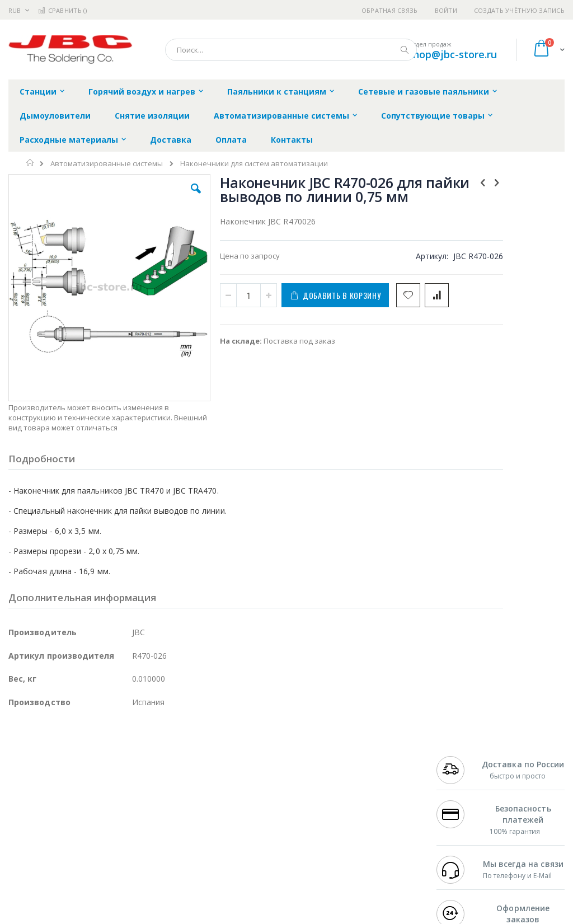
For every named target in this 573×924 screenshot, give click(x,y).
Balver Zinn (28, 805)
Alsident (161, 761)
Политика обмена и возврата (252, 783)
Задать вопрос (226, 838)
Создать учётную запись (519, 10)
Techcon (104, 848)
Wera (95, 870)
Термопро (133, 772)
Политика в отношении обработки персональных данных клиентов (262, 810)
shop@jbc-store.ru (452, 54)
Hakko (19, 761)
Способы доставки (376, 794)
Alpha (67, 805)
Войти (446, 10)
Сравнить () (62, 10)
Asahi (129, 805)
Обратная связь (390, 10)
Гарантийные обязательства (252, 761)
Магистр (23, 783)
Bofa (17, 772)
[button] (164, 197)
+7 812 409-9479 (464, 772)
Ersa (48, 761)
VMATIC (141, 848)
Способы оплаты (372, 816)
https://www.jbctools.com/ (177, 916)
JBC (72, 761)
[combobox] (291, 50)
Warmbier (62, 848)
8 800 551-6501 (468, 805)
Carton (133, 827)
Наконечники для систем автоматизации (254, 164)
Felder (98, 805)
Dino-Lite (97, 827)
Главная (30, 163)
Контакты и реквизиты (363, 767)
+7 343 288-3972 (464, 794)
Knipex (64, 870)
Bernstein (25, 870)
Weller (126, 761)
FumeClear (53, 772)
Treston (22, 848)
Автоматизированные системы (107, 164)
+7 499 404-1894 (464, 761)
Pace (96, 761)
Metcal (93, 772)
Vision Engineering (40, 827)
